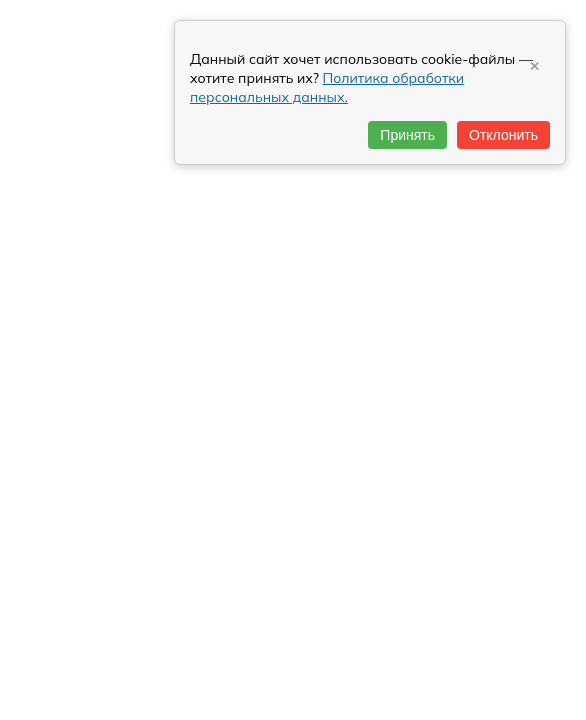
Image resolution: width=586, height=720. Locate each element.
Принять (407, 135)
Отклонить (503, 135)
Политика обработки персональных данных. (327, 87)
